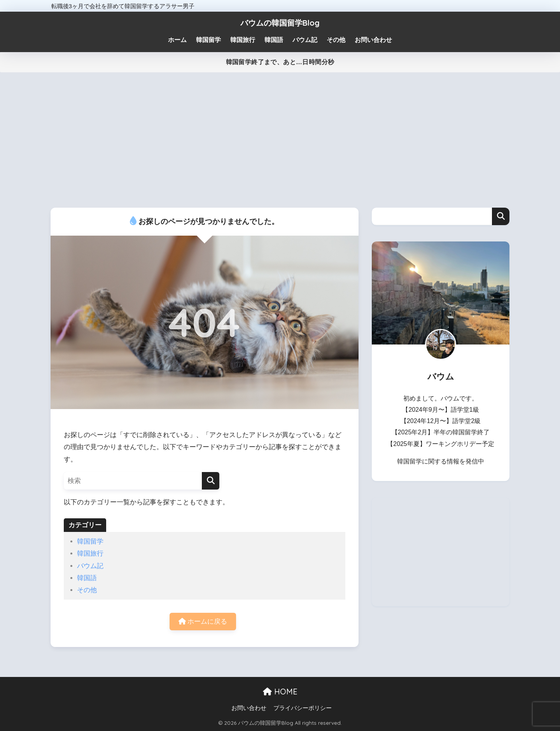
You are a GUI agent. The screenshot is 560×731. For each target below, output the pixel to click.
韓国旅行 (90, 553)
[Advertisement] (280, 140)
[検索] (211, 481)
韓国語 (87, 578)
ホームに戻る (203, 622)
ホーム (177, 40)
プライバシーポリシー (303, 708)
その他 (87, 590)
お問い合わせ (249, 708)
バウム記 (90, 566)
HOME (280, 692)
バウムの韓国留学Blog (280, 23)
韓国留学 (90, 541)
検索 (501, 216)
